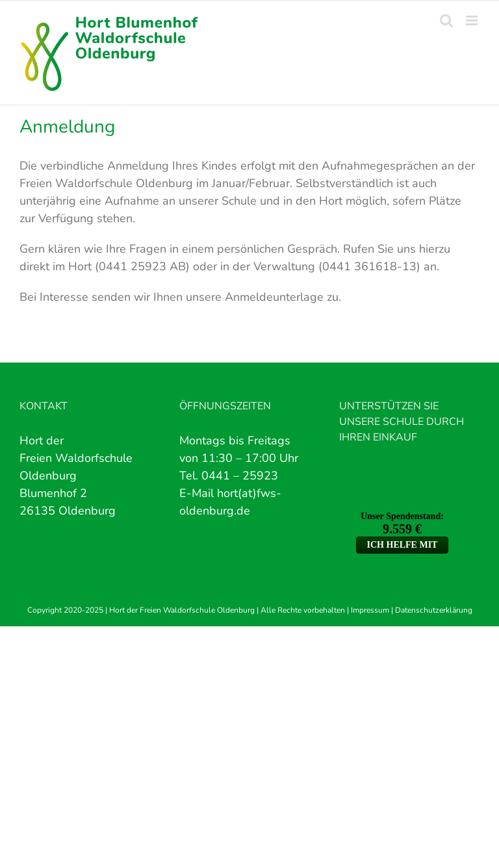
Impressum (370, 610)
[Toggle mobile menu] (473, 20)
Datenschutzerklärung (434, 610)
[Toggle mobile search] (446, 20)
